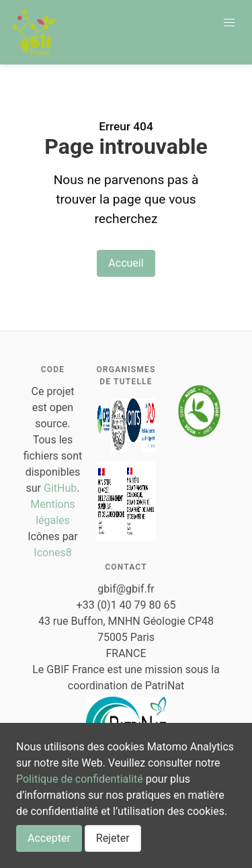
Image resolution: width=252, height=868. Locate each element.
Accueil (126, 263)
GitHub (60, 488)
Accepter (49, 838)
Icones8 (52, 553)
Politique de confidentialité (80, 779)
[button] (229, 23)
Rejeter (113, 838)
